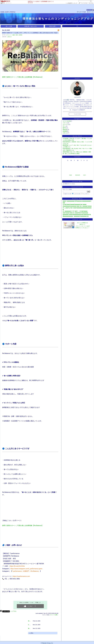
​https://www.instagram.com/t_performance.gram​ (26, 569)
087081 (89, 10)
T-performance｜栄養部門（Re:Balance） (26, 571)
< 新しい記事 (9, 26)
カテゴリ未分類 (67, 121)
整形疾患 (65, 130)
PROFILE (13, 12)
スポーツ (65, 123)
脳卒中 (64, 128)
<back (70, 175)
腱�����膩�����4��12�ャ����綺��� (77, 206)
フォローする (77, 114)
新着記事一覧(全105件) (31, 26)
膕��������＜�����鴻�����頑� (76, 216)
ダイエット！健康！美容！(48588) (14, 35)
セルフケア (65, 125)
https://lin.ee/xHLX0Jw (17, 566)
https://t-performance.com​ (21, 576)
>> (71, 3)
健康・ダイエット (7, 3)
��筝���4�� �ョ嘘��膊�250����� (75, 213)
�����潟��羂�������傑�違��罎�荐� (77, 215)
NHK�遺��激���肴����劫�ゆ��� (75, 204)
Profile (77, 78)
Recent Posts (77, 136)
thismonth (78, 175)
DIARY (7, 12)
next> (85, 175)
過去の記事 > (53, 26)
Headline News (77, 199)
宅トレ (64, 126)
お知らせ (9, 37)
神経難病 (65, 131)
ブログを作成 (84, 3)
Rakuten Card (77, 219)
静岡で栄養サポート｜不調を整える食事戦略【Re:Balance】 (23, 77)
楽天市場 (91, 3)
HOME (2, 12)
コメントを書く (54, 615)
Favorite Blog (77, 181)
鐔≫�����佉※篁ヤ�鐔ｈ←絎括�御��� (75, 211)
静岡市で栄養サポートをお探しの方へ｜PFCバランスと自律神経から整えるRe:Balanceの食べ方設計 (30, 33)
